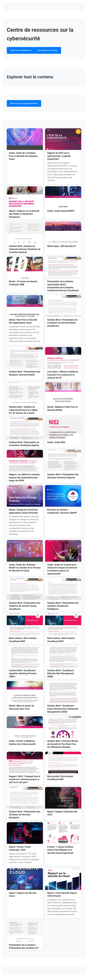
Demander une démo (48, 50)
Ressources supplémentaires (24, 103)
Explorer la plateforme (21, 50)
